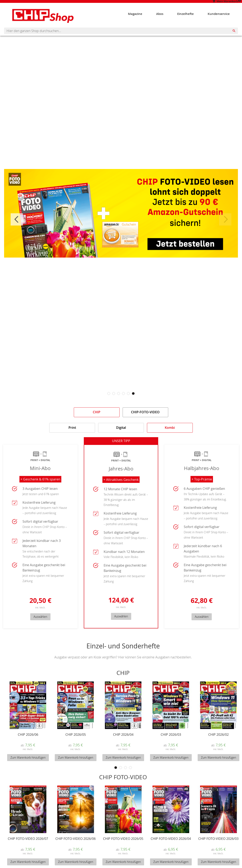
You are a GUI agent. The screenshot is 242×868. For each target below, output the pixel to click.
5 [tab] (128, 400)
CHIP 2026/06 (28, 743)
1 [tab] (109, 400)
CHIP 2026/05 (76, 743)
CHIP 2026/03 (171, 743)
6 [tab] (133, 400)
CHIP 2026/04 (123, 743)
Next (225, 226)
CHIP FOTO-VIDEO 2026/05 (123, 847)
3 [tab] (119, 400)
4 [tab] (123, 400)
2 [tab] (114, 400)
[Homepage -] (35, 21)
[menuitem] (141, 18)
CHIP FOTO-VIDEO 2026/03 (218, 847)
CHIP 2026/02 (218, 743)
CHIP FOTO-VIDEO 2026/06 (76, 847)
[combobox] (121, 37)
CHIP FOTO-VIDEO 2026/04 (171, 847)
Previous (17, 226)
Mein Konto (230, 3)
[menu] (183, 18)
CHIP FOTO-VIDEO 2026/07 (28, 847)
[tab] (97, 419)
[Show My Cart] (198, 4)
